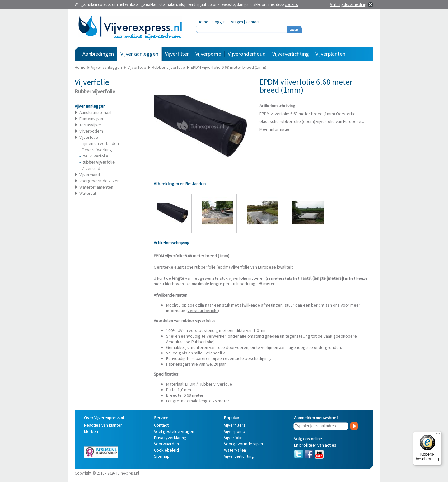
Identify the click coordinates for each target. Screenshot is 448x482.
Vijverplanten (330, 54)
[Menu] (438, 435)
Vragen (237, 22)
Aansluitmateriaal (95, 112)
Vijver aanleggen (139, 54)
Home (203, 22)
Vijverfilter (177, 54)
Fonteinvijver (91, 119)
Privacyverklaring (170, 438)
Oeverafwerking (97, 150)
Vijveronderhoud (247, 54)
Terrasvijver (90, 125)
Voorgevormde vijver (99, 181)
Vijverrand (91, 168)
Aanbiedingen (98, 54)
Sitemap (162, 456)
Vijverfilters (235, 425)
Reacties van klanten (103, 425)
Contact (253, 22)
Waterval (88, 193)
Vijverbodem (91, 131)
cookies (291, 5)
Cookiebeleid (166, 450)
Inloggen (218, 22)
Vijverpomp (208, 54)
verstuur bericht (203, 311)
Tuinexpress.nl (127, 473)
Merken (91, 431)
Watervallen (235, 450)
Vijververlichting (291, 54)
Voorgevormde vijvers (245, 444)
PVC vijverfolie (95, 156)
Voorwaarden (166, 444)
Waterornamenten (96, 187)
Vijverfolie (233, 438)
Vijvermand (90, 175)
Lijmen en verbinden (100, 143)
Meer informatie (274, 129)
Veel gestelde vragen (174, 431)
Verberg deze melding (348, 5)
